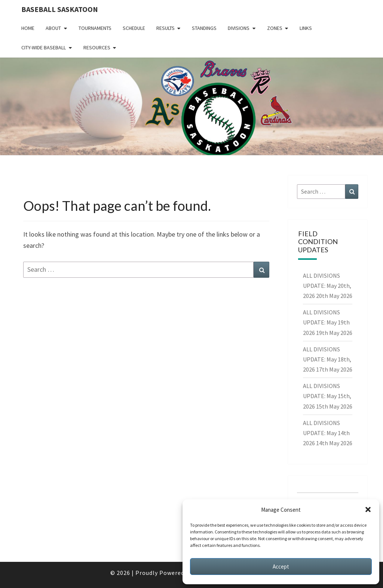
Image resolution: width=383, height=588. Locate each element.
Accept (281, 567)
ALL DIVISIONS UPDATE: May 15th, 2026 (327, 396)
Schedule (134, 28)
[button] (368, 510)
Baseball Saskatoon (60, 9)
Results (166, 28)
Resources (97, 47)
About (53, 28)
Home (28, 28)
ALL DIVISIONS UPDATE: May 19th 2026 (326, 322)
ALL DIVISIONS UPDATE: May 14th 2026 (326, 433)
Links (306, 28)
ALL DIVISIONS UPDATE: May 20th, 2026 (327, 286)
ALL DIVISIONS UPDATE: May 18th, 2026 (327, 359)
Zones (275, 28)
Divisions (239, 28)
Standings (204, 28)
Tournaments (95, 28)
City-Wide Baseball (44, 47)
